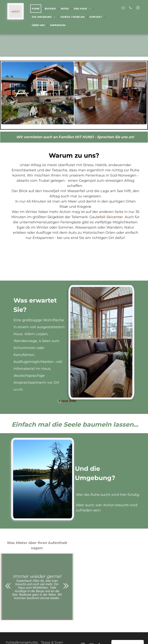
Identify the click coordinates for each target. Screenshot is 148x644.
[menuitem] (37, 9)
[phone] (131, 8)
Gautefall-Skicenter (106, 217)
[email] (123, 8)
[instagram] (138, 8)
